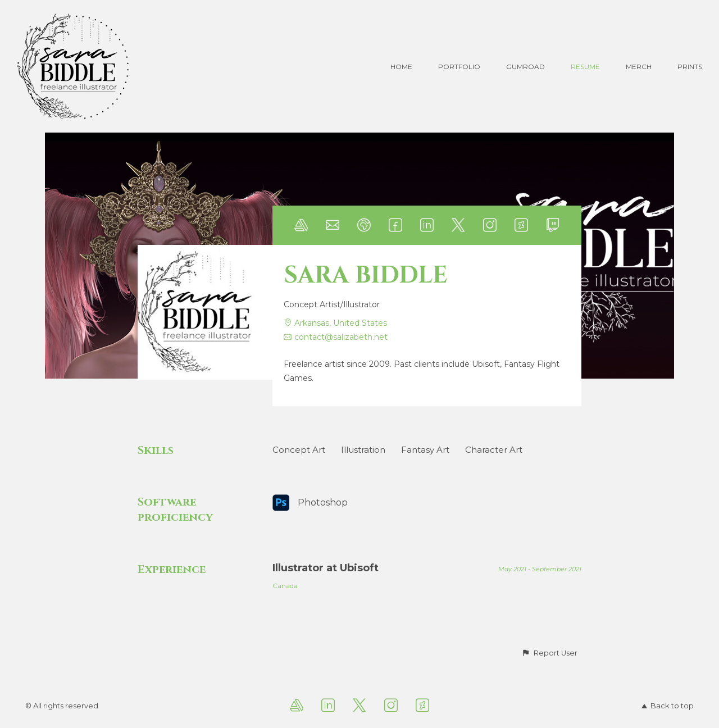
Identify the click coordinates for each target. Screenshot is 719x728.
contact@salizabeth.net (341, 337)
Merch (639, 67)
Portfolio (459, 67)
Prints (690, 67)
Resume (585, 67)
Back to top (668, 706)
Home (401, 67)
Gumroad (525, 67)
